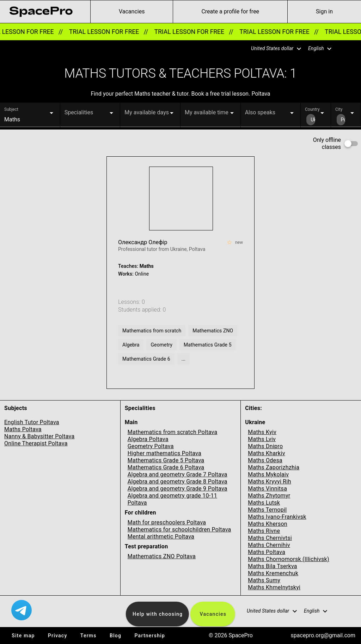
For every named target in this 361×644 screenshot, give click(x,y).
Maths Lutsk (264, 503)
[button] (272, 49)
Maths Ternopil (267, 510)
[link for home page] (41, 12)
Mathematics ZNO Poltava (162, 556)
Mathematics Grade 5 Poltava (166, 460)
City (339, 109)
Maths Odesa (265, 460)
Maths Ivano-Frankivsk (277, 517)
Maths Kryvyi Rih (269, 482)
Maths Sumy (264, 580)
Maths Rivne (264, 531)
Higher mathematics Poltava (164, 453)
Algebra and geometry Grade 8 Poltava (178, 482)
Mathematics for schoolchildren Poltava (179, 529)
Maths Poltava (23, 429)
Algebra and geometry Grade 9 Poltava (178, 489)
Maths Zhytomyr (269, 496)
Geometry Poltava (151, 446)
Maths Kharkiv (266, 453)
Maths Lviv (262, 439)
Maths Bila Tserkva (272, 566)
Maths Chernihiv (269, 545)
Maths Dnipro (265, 446)
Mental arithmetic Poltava (161, 537)
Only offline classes (327, 143)
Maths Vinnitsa (267, 489)
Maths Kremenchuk (273, 573)
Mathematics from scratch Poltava (173, 432)
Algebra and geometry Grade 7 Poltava (178, 474)
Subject (11, 109)
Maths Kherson (268, 524)
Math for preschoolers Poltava (167, 522)
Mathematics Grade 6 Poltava (166, 467)
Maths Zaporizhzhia (274, 467)
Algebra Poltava (148, 439)
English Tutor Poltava (32, 422)
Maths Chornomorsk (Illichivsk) (288, 559)
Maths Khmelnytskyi (274, 587)
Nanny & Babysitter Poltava (39, 436)
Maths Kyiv (262, 432)
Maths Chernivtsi (270, 538)
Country (312, 109)
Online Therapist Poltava (36, 443)
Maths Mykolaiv (268, 474)
